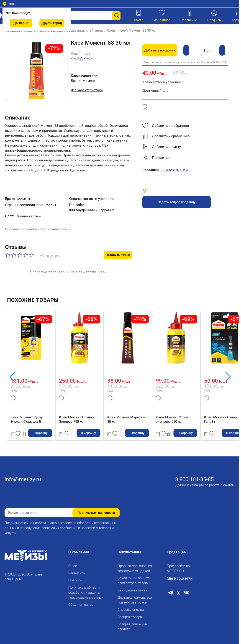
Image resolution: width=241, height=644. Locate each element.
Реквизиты (77, 570)
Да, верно (21, 23)
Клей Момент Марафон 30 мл (212, 408)
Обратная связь (81, 602)
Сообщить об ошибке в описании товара (38, 225)
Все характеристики (87, 90)
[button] (185, 158)
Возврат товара (130, 614)
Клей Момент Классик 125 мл (35, 408)
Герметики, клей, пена (83, 31)
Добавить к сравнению (166, 136)
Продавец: (151, 170)
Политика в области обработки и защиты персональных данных (86, 590)
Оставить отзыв (118, 245)
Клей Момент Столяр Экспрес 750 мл (153, 410)
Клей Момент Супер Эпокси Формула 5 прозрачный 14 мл (94, 410)
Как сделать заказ (132, 587)
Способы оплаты (131, 607)
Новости (75, 578)
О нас (73, 563)
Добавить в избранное (166, 126)
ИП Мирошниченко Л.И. (176, 170)
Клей (109, 31)
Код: (74, 53)
